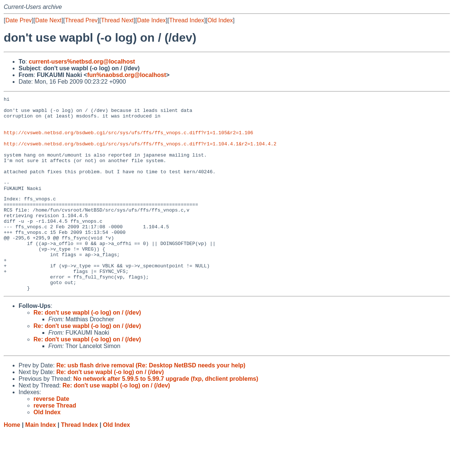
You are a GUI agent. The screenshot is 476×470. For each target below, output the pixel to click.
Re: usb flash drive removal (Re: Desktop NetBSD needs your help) (151, 403)
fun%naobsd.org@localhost (126, 75)
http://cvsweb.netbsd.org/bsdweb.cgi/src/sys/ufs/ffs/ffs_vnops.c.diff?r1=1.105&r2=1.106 (128, 140)
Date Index (151, 20)
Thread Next (117, 20)
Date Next (48, 20)
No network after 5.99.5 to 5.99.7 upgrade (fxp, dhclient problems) (166, 417)
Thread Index (187, 20)
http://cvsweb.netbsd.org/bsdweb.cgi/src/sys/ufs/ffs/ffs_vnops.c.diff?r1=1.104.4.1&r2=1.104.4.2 (140, 154)
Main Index (41, 463)
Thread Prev (81, 20)
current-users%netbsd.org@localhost (82, 62)
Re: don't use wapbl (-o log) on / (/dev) (87, 350)
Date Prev (18, 20)
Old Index (220, 20)
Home (12, 463)
